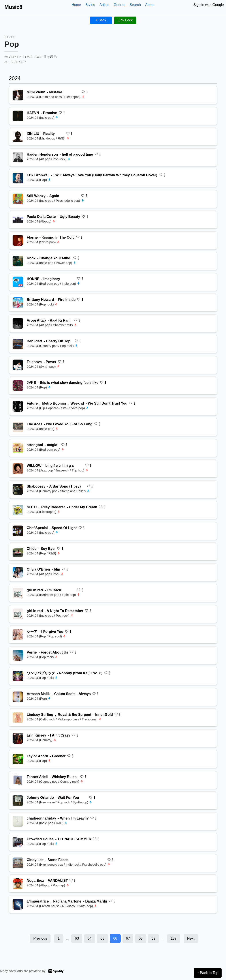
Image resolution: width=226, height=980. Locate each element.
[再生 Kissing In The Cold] (18, 240)
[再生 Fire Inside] (18, 303)
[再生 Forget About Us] (18, 655)
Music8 (13, 7)
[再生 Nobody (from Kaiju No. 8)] (18, 676)
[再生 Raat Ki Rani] (18, 323)
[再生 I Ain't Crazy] (18, 738)
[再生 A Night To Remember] (18, 614)
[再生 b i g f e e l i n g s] (18, 469)
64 (90, 938)
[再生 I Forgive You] (18, 635)
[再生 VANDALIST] (18, 884)
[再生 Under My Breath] (18, 510)
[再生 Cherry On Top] (18, 344)
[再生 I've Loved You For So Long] (18, 427)
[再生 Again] (18, 199)
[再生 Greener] (18, 759)
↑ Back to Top (208, 973)
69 (153, 938)
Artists (104, 5)
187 (174, 938)
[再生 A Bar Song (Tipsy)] (18, 489)
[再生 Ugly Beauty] (18, 220)
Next (191, 938)
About (150, 5)
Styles (90, 5)
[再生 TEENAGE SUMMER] (18, 842)
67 (128, 938)
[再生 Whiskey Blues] (18, 780)
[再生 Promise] (18, 116)
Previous (40, 938)
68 (141, 938)
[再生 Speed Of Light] (18, 531)
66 (115, 938)
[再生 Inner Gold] (18, 718)
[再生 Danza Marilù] (18, 904)
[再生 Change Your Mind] (18, 261)
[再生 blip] (18, 572)
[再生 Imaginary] (18, 282)
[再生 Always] (18, 697)
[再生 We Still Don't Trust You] (18, 406)
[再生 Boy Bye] (18, 552)
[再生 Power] (18, 365)
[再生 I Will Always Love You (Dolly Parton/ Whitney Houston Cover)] (18, 178)
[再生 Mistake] (18, 95)
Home (76, 5)
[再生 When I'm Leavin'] (18, 821)
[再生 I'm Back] (18, 593)
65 (102, 938)
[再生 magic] (18, 448)
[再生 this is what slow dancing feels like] (18, 386)
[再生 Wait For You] (18, 801)
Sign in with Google (209, 5)
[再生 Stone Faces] (18, 863)
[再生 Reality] (18, 137)
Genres (119, 5)
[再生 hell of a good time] (18, 157)
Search (135, 5)
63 (77, 938)
